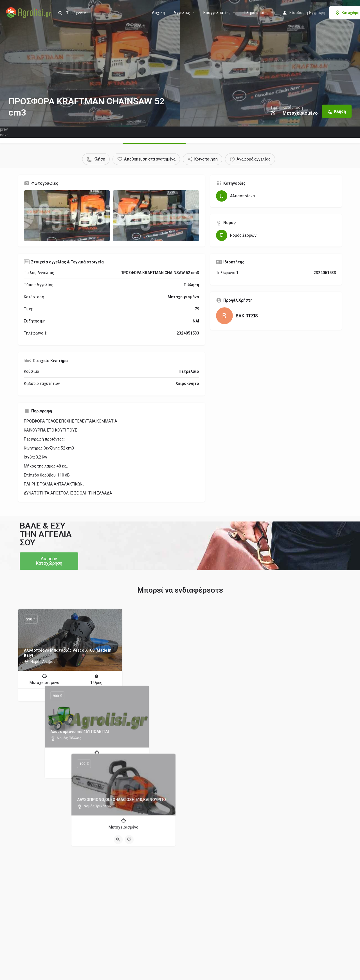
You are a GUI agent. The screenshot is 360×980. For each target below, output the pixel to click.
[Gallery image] (67, 216)
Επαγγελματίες (217, 13)
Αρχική (158, 13)
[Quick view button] (65, 695)
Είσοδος (297, 13)
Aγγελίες (182, 13)
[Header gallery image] (90, 63)
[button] (49, 561)
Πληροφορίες (256, 13)
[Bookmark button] (76, 695)
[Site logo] (29, 12)
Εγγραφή (317, 13)
